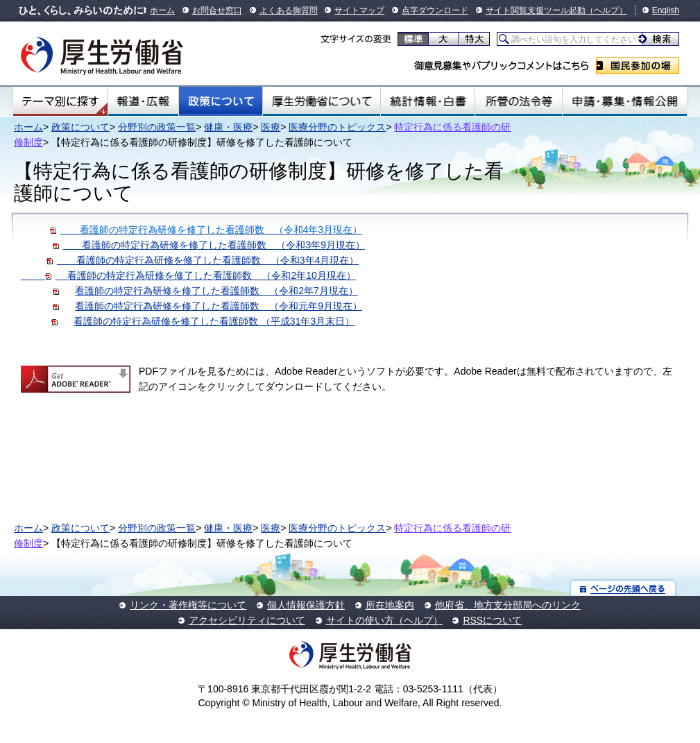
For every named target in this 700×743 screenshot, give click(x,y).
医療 (271, 127)
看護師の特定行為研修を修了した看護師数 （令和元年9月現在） (219, 306)
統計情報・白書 (428, 101)
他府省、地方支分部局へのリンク (508, 605)
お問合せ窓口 (217, 10)
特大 (474, 39)
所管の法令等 (519, 101)
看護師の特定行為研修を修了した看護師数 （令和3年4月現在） (203, 260)
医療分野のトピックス (337, 127)
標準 (413, 39)
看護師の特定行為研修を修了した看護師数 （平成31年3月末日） (214, 321)
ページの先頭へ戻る (623, 588)
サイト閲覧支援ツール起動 (536, 10)
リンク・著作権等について (188, 605)
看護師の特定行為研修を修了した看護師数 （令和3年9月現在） (209, 245)
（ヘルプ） (606, 10)
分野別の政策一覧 (157, 127)
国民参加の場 (638, 66)
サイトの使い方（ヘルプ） (384, 620)
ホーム (162, 10)
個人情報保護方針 (306, 605)
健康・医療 (228, 127)
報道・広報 (143, 101)
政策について (221, 101)
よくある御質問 (289, 10)
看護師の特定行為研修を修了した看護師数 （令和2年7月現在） (216, 291)
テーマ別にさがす (60, 101)
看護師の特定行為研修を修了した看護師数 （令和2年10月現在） (211, 275)
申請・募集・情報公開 (625, 101)
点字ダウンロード (435, 10)
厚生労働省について (322, 101)
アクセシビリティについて (247, 620)
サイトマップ (359, 10)
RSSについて (492, 620)
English (666, 10)
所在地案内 (390, 605)
